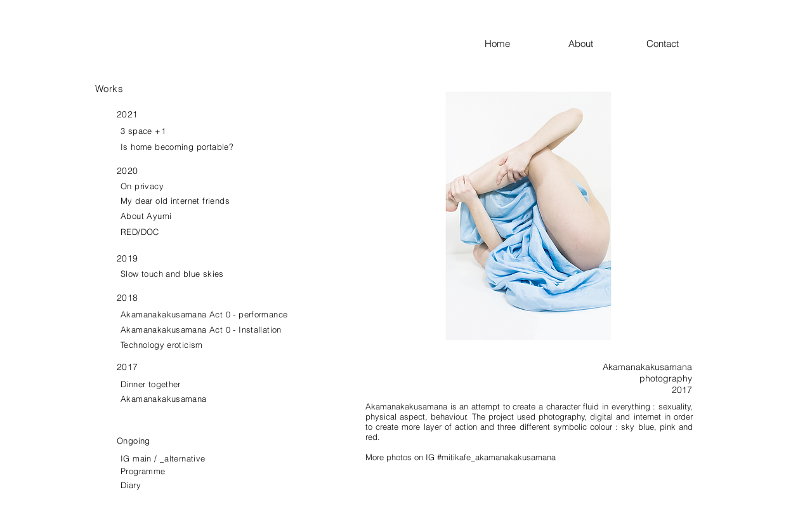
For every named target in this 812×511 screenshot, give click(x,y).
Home (527, 43)
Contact (663, 43)
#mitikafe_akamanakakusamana (496, 457)
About (607, 43)
